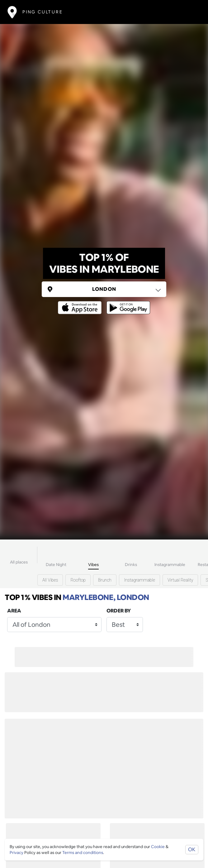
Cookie (158, 847)
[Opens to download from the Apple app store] (81, 303)
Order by (119, 611)
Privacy (17, 853)
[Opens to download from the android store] (127, 303)
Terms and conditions (83, 853)
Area (14, 611)
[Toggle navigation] (191, 12)
